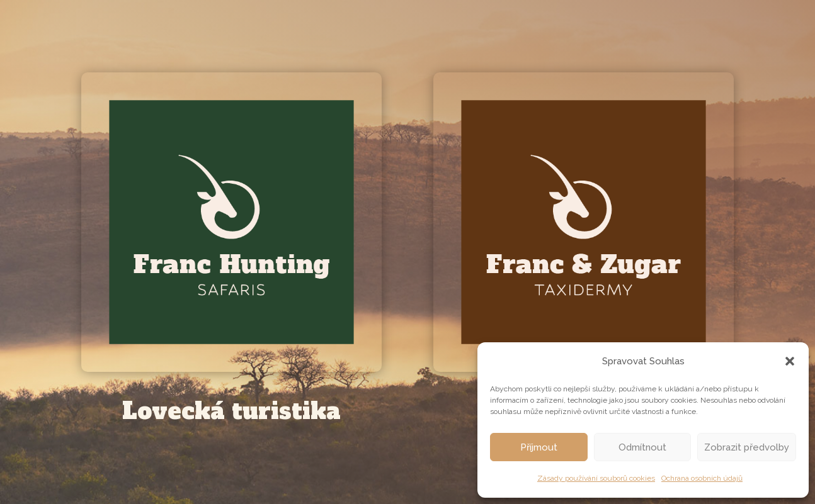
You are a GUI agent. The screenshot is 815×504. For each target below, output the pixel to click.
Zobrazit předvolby (747, 447)
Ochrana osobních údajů (702, 478)
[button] (790, 361)
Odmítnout (642, 447)
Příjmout (539, 447)
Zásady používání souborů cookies (596, 478)
